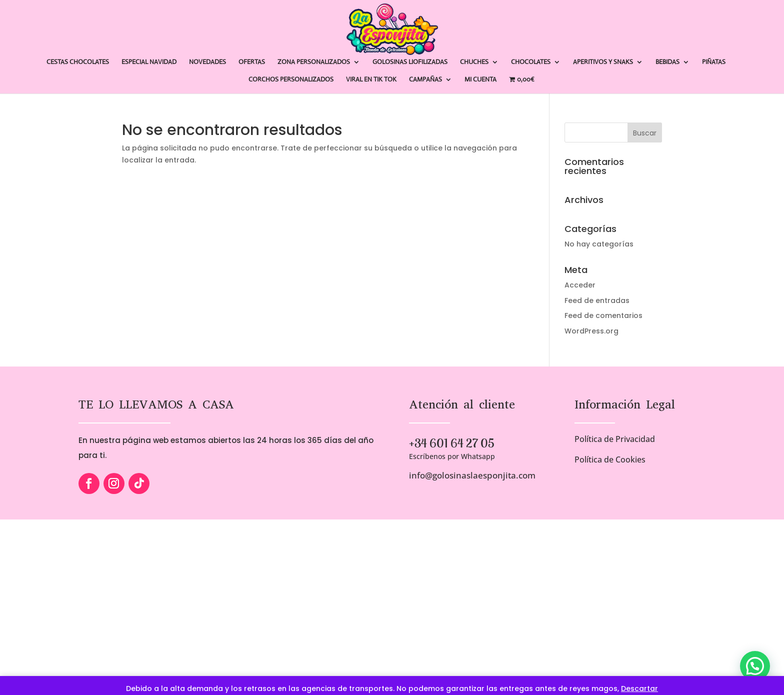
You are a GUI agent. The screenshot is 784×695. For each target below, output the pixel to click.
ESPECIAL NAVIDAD (149, 62)
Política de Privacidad (615, 439)
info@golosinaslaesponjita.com (472, 475)
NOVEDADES (207, 62)
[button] (755, 666)
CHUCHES (474, 62)
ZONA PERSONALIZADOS (314, 62)
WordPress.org (591, 331)
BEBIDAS (667, 62)
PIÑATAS (714, 62)
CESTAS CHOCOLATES (78, 62)
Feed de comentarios (603, 315)
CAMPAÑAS (425, 80)
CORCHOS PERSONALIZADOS (291, 80)
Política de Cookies (610, 459)
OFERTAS (252, 62)
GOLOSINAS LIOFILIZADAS (410, 62)
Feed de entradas (597, 300)
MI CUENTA (480, 80)
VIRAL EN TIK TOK (371, 80)
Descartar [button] (639, 688)
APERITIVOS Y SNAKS (603, 62)
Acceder (580, 285)
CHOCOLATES (531, 62)
